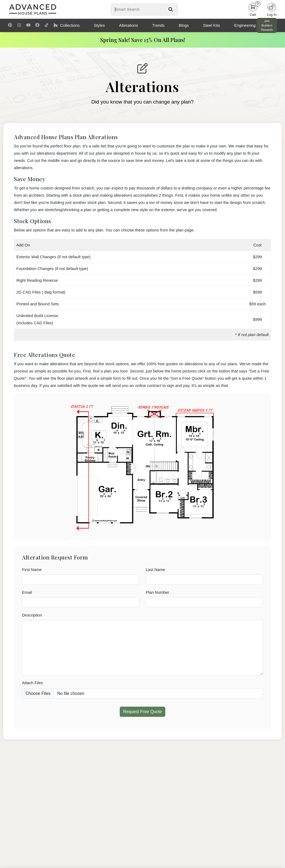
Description (32, 615)
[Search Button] (171, 9)
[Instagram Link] (19, 25)
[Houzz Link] (56, 25)
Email (27, 592)
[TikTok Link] (46, 25)
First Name (32, 570)
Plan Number (157, 592)
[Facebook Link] (37, 25)
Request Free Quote (143, 712)
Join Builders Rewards (267, 25)
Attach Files (32, 683)
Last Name (155, 570)
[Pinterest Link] (10, 25)
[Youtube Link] (28, 25)
